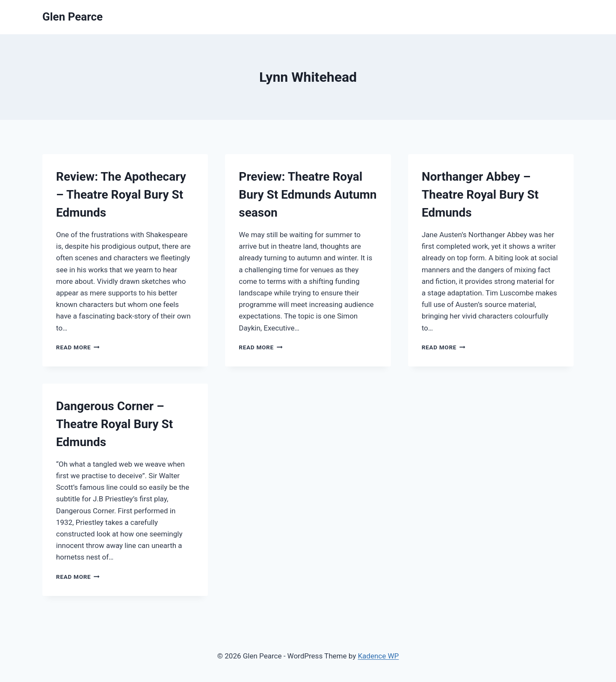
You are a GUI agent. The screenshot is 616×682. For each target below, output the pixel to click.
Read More (78, 347)
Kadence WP (378, 656)
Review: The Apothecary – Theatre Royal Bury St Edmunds (121, 195)
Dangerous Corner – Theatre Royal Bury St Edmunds (114, 424)
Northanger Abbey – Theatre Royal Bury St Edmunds (480, 195)
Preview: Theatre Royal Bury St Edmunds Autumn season (308, 195)
